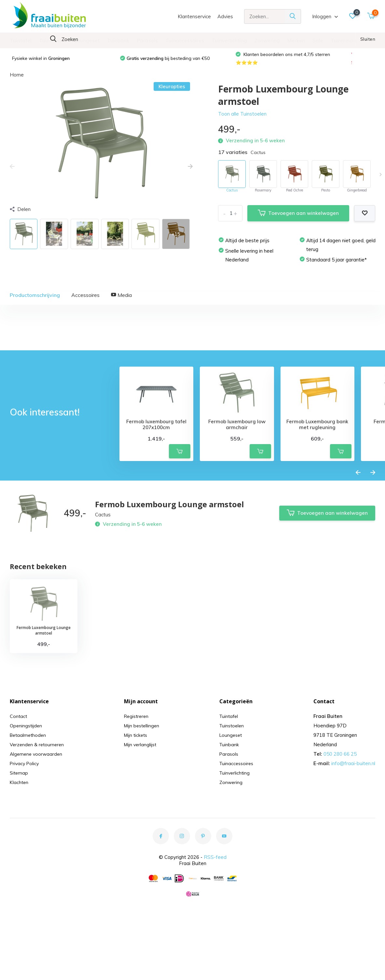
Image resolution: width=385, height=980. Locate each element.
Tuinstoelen (53, 41)
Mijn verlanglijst (141, 816)
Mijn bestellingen (143, 797)
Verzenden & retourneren (38, 816)
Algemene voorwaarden (37, 826)
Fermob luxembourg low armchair (237, 496)
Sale (318, 41)
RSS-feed (215, 929)
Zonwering (267, 41)
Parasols (147, 41)
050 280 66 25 (340, 826)
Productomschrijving (35, 301)
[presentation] (12, 172)
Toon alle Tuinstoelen (242, 119)
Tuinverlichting (229, 41)
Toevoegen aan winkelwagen (298, 219)
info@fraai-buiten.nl (353, 835)
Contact (19, 788)
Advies (225, 16)
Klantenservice (194, 16)
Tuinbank (118, 41)
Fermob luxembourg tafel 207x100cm (156, 496)
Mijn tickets (137, 807)
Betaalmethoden (29, 807)
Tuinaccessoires (185, 41)
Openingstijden (27, 797)
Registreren (137, 788)
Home (17, 80)
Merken (296, 41)
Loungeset (87, 41)
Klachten (20, 854)
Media (121, 301)
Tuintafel (21, 41)
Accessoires (85, 301)
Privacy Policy (25, 835)
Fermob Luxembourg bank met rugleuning (317, 496)
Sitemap (19, 844)
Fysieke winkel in (49, 64)
